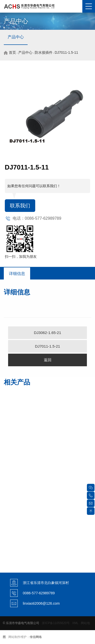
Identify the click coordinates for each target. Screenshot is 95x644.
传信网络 (36, 637)
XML (75, 623)
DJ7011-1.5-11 (66, 52)
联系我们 (20, 206)
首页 (12, 52)
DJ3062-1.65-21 (48, 333)
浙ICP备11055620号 (56, 623)
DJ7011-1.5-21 (48, 346)
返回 (48, 360)
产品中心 (16, 37)
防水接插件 (44, 52)
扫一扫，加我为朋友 (21, 257)
